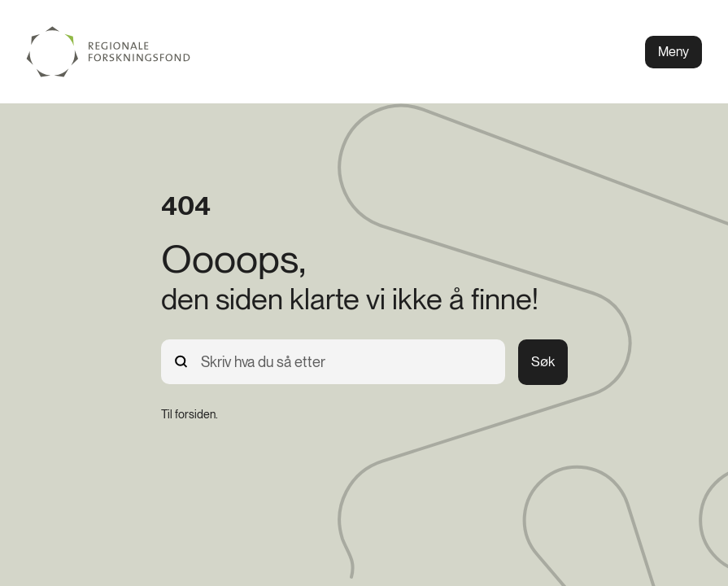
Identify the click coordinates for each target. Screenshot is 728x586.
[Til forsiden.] (190, 414)
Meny (674, 52)
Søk (543, 361)
